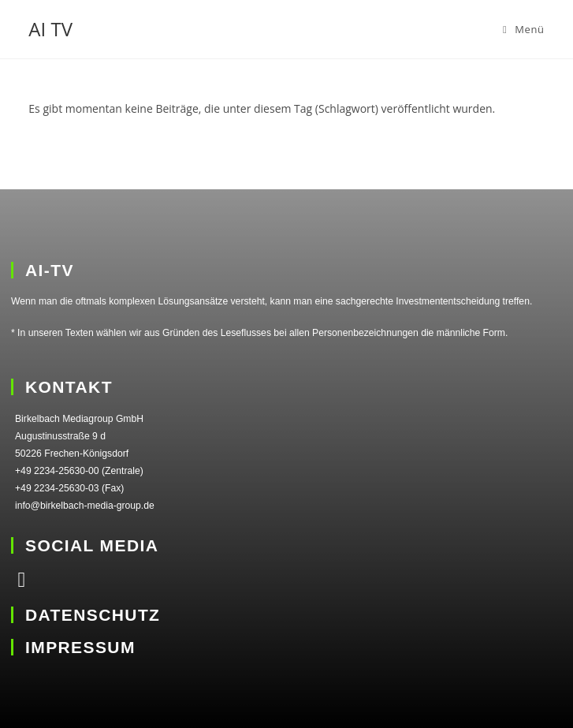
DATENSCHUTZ (93, 615)
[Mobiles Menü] (524, 29)
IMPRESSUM (80, 647)
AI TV (50, 29)
